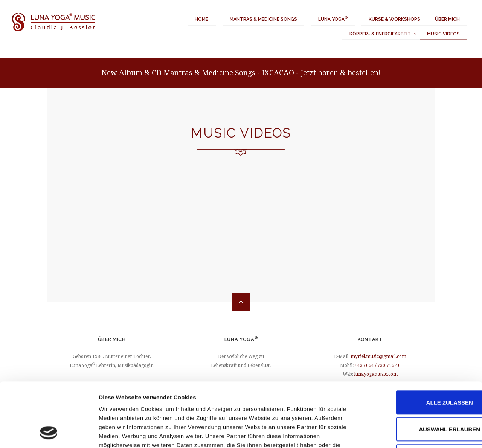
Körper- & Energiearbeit (380, 34)
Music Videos (443, 34)
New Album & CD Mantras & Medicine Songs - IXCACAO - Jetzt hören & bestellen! (241, 73)
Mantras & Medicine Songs (263, 19)
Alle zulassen (419, 343)
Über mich (447, 19)
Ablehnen (419, 397)
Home (201, 19)
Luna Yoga (333, 19)
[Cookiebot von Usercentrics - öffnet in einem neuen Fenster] (49, 433)
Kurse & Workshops (394, 19)
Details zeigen (400, 433)
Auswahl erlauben (419, 371)
